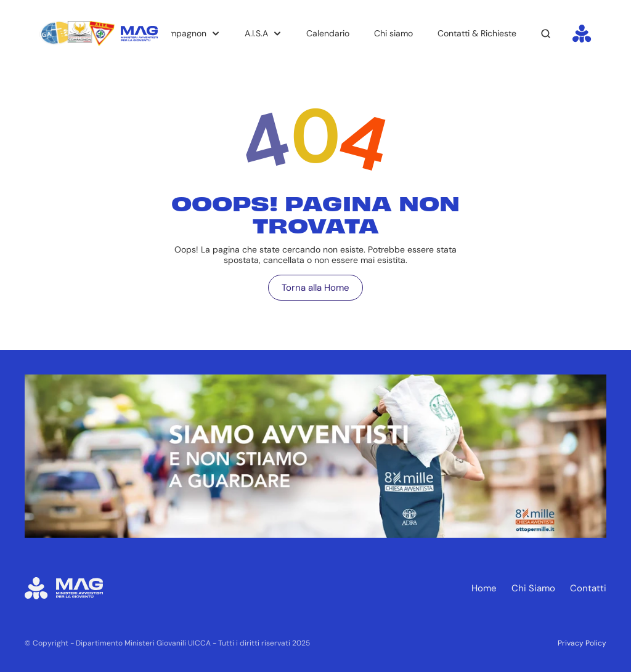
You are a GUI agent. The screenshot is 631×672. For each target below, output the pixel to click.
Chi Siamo (533, 588)
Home (484, 588)
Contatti (588, 588)
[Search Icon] (546, 34)
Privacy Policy (582, 643)
